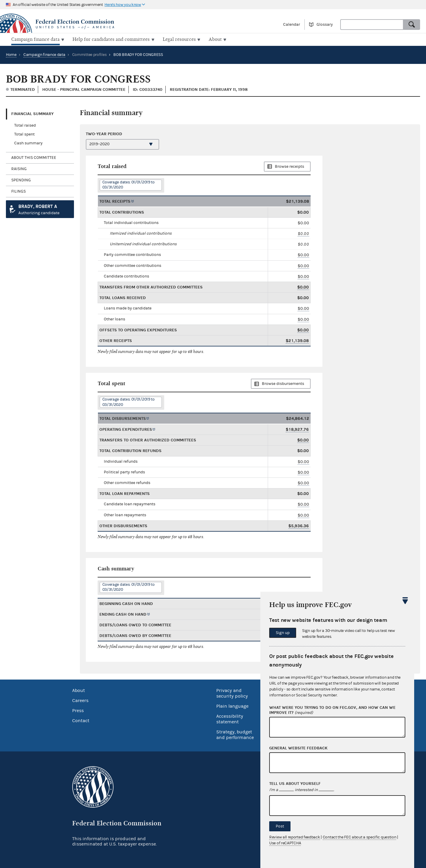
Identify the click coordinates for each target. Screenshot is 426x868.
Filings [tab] (18, 191)
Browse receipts (289, 166)
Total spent (24, 134)
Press (78, 710)
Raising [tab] (19, 168)
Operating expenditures (126, 429)
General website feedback (298, 748)
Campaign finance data (44, 54)
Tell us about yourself (295, 784)
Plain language (232, 706)
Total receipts (115, 200)
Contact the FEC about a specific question (360, 837)
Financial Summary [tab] (32, 113)
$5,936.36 (299, 525)
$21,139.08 (297, 340)
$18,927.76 (297, 429)
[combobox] (372, 25)
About (79, 690)
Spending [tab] (21, 180)
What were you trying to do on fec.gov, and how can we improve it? (332, 710)
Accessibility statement (230, 718)
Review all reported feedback (295, 837)
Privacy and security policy (232, 693)
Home (11, 54)
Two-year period (104, 133)
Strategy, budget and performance (235, 734)
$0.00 (303, 233)
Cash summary (28, 143)
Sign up (283, 633)
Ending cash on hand (123, 614)
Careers (80, 700)
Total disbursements (123, 418)
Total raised (25, 125)
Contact (81, 720)
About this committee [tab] (34, 157)
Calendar (292, 25)
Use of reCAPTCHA (285, 843)
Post (280, 826)
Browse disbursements (283, 383)
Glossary (325, 25)
